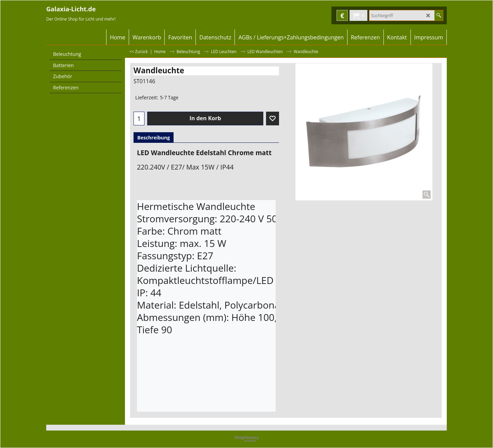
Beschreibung (154, 138)
